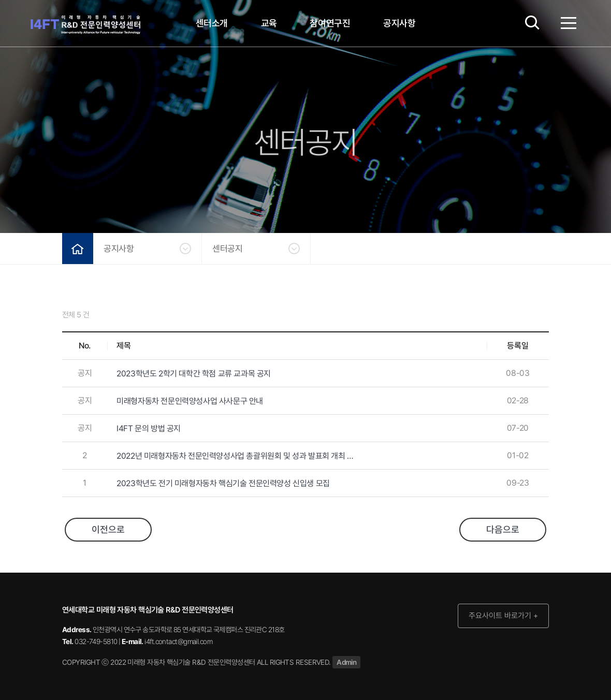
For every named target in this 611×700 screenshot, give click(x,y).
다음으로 (503, 529)
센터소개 (212, 23)
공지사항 (399, 23)
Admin (346, 662)
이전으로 (108, 529)
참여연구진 (330, 23)
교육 (269, 23)
